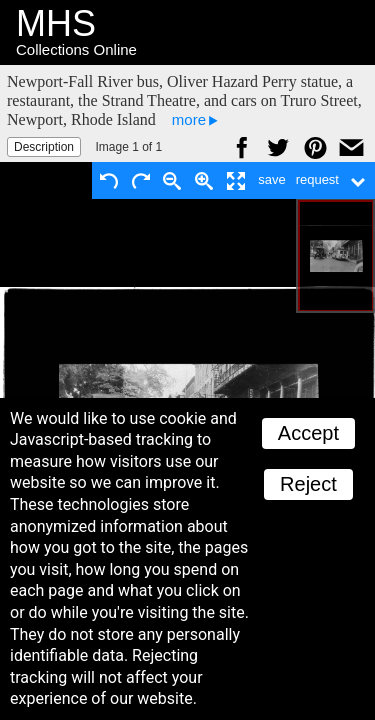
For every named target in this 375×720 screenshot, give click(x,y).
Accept (308, 433)
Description (44, 147)
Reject (308, 484)
